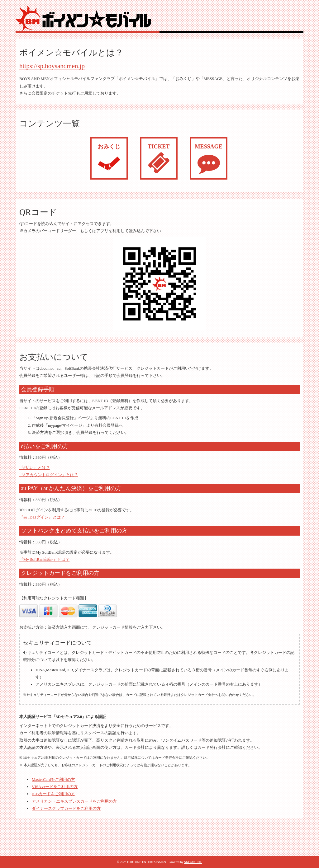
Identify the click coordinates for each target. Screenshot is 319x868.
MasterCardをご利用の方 (53, 779)
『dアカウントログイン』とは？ (49, 475)
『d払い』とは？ (35, 468)
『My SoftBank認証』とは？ (44, 559)
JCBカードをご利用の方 (53, 794)
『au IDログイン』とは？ (42, 517)
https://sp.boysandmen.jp (52, 66)
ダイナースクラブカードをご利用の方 (66, 808)
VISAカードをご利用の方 (55, 787)
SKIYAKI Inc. (193, 862)
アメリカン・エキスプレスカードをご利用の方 (74, 801)
